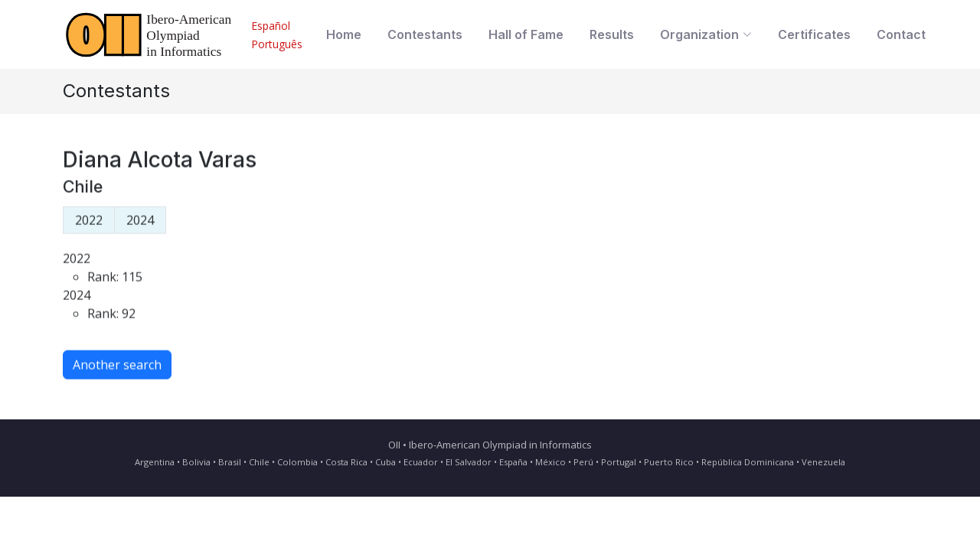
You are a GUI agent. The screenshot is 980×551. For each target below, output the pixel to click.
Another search (117, 370)
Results (612, 34)
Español (271, 26)
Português (277, 44)
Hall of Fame (526, 34)
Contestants (425, 34)
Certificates (814, 34)
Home (344, 34)
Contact (901, 34)
